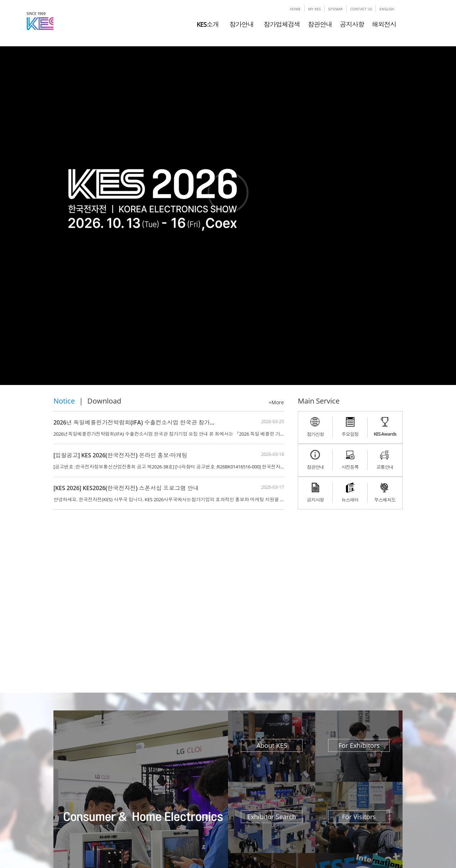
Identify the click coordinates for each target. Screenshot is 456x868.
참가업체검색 (282, 24)
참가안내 (240, 24)
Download (104, 401)
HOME (295, 9)
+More (276, 402)
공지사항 (352, 24)
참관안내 (320, 24)
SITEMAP (335, 9)
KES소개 (208, 24)
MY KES (314, 9)
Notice (64, 401)
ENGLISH (387, 9)
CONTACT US (361, 9)
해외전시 (384, 24)
